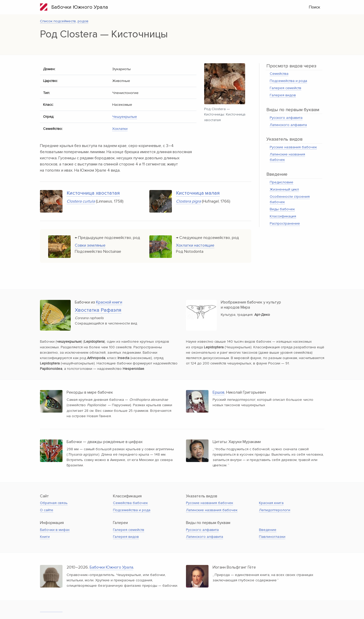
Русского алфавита (286, 118)
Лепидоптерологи (275, 510)
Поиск (315, 7)
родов (83, 21)
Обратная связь (54, 503)
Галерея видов (283, 95)
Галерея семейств (285, 88)
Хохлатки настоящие (195, 245)
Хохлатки (120, 129)
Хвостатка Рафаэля (98, 310)
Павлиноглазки (272, 537)
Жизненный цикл (284, 189)
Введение (268, 530)
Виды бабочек (282, 209)
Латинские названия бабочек (212, 510)
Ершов (219, 392)
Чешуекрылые (125, 117)
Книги (45, 537)
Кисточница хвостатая (93, 193)
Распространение (285, 223)
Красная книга (271, 503)
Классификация (283, 216)
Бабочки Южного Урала (74, 7)
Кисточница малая (198, 193)
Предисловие (282, 182)
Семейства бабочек (130, 503)
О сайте (47, 510)
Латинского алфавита (288, 125)
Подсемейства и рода (288, 81)
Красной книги (109, 302)
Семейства (279, 74)
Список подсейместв (58, 21)
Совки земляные (90, 245)
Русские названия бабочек (293, 147)
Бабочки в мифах (55, 530)
